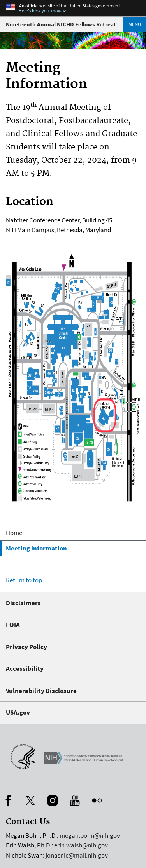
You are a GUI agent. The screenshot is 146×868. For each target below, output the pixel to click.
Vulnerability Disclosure (41, 691)
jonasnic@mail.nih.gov (77, 855)
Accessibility (25, 668)
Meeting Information (36, 548)
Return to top (24, 580)
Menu (135, 24)
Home (14, 533)
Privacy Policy (26, 647)
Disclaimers (23, 603)
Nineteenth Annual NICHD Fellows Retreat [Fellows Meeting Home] (61, 24)
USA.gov (18, 712)
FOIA (13, 625)
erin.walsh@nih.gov (81, 845)
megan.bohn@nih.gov (90, 835)
